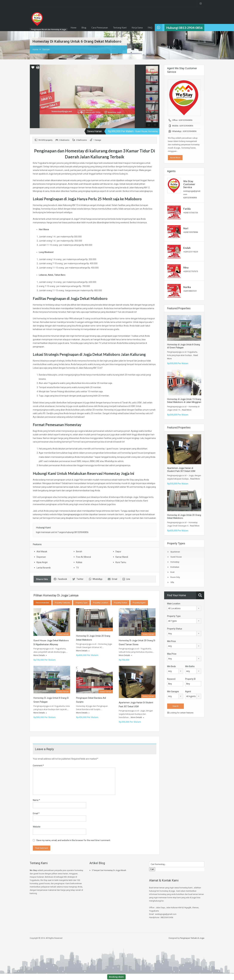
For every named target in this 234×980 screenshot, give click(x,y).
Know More (175, 158)
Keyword (171, 679)
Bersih (79, 552)
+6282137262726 (191, 213)
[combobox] (184, 608)
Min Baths (190, 666)
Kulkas (79, 562)
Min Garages (173, 692)
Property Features (62, 603)
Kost (172, 572)
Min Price (171, 641)
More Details (40, 655)
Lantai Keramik (44, 568)
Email (112, 579)
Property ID (190, 679)
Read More (187, 410)
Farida (187, 209)
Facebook (60, 579)
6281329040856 (186, 120)
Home (73, 28)
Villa (172, 582)
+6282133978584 (191, 232)
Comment (38, 766)
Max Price (172, 654)
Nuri (186, 228)
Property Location (101, 603)
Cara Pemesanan (100, 28)
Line (126, 579)
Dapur (118, 552)
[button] (33, 68)
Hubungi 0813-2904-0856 (184, 28)
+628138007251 (190, 291)
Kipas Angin (42, 562)
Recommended (42, 603)
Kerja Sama (137, 28)
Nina (186, 267)
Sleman (46, 49)
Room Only (175, 577)
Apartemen (175, 552)
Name (36, 800)
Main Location (174, 604)
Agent (188, 692)
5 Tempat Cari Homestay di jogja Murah (109, 870)
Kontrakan (175, 567)
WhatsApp (96, 579)
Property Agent (139, 603)
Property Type (81, 603)
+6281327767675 (191, 271)
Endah (187, 248)
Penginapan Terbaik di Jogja (192, 938)
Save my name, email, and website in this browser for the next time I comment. (73, 840)
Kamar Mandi (122, 557)
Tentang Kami (120, 28)
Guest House (176, 557)
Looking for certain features (180, 713)
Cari (152, 869)
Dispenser (41, 557)
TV (77, 568)
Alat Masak (42, 552)
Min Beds (171, 666)
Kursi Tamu (121, 562)
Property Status (120, 603)
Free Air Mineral (83, 557)
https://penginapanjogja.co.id (71, 514)
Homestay (175, 562)
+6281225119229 (191, 252)
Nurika (187, 287)
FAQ (150, 28)
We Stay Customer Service (189, 184)
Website (37, 827)
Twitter (78, 579)
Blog (84, 28)
